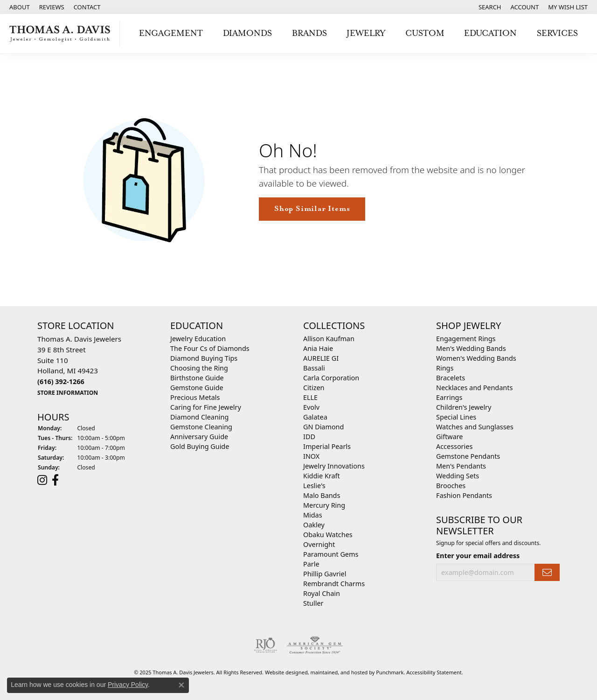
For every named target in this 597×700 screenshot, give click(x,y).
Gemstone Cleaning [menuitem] (201, 427)
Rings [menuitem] (445, 368)
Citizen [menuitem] (314, 388)
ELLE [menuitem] (310, 397)
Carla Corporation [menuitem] (331, 378)
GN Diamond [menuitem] (323, 427)
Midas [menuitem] (313, 515)
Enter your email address (478, 555)
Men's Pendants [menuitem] (461, 466)
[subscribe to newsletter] (547, 572)
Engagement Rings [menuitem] (466, 339)
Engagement (171, 33)
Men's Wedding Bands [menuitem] (471, 348)
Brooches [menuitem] (451, 486)
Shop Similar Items (312, 209)
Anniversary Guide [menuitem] (199, 437)
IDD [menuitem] (309, 437)
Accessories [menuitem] (454, 446)
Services (557, 33)
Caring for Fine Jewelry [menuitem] (206, 407)
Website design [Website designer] (283, 672)
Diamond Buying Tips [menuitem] (204, 358)
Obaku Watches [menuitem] (328, 535)
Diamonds (247, 33)
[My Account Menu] (525, 7)
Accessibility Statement (434, 672)
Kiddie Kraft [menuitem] (322, 476)
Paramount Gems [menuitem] (331, 554)
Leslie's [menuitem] (314, 486)
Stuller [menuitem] (313, 603)
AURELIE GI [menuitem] (321, 358)
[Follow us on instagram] (42, 480)
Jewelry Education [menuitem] (198, 339)
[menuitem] (265, 645)
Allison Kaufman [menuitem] (329, 339)
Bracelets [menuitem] (451, 378)
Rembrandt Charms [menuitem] (334, 584)
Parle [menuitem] (311, 564)
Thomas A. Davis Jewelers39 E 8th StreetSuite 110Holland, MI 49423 (79, 365)
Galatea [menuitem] (315, 417)
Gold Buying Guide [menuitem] (200, 446)
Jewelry (366, 33)
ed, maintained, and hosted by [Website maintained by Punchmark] (339, 672)
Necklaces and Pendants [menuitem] (474, 388)
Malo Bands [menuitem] (322, 495)
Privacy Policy (128, 685)
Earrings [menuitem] (449, 397)
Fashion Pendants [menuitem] (464, 495)
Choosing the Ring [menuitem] (199, 368)
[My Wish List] (568, 7)
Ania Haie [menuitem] (318, 348)
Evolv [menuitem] (311, 407)
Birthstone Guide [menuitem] (197, 378)
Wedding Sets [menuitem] (458, 476)
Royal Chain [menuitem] (322, 593)
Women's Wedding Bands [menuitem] (476, 358)
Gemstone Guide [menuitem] (197, 388)
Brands (309, 33)
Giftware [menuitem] (450, 437)
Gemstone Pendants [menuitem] (468, 456)
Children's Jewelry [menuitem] (464, 407)
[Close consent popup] (181, 685)
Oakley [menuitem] (314, 525)
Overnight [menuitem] (319, 544)
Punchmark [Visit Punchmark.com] (390, 672)
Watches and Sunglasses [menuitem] (475, 427)
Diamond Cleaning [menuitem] (199, 417)
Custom (425, 33)
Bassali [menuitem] (314, 368)
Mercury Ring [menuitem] (324, 505)
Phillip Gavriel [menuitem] (325, 574)
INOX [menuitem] (311, 456)
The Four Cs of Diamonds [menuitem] (210, 348)
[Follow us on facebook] (55, 480)
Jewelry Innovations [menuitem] (334, 466)
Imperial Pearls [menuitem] (327, 446)
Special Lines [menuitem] (456, 417)
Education (490, 33)
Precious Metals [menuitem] (195, 397)
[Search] (490, 7)
